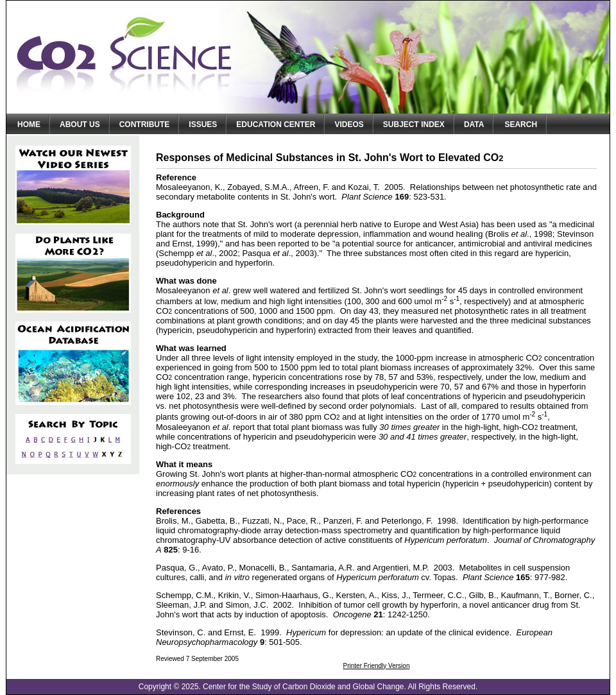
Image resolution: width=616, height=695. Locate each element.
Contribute (145, 124)
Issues (203, 124)
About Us (80, 124)
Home (29, 124)
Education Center (276, 124)
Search (521, 124)
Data (474, 124)
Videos (349, 124)
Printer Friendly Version (377, 666)
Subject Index (414, 124)
